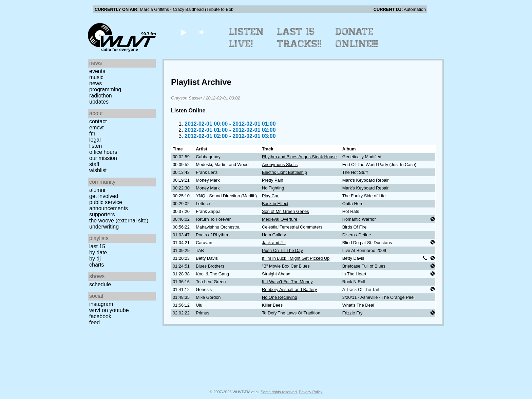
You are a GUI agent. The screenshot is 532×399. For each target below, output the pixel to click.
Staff (94, 164)
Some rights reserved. (279, 392)
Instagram (101, 304)
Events (97, 71)
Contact (98, 121)
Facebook (100, 316)
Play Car (270, 196)
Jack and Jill (274, 243)
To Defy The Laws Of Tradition (291, 313)
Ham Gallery (274, 235)
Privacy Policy (311, 392)
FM (92, 134)
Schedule (100, 284)
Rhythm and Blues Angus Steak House (299, 157)
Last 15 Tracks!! (299, 38)
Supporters (102, 214)
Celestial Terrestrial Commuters (292, 227)
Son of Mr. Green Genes (286, 211)
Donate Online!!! (357, 38)
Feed (94, 322)
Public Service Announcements (109, 205)
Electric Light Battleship (284, 172)
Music (96, 77)
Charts (97, 265)
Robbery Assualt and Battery (289, 289)
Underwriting (104, 227)
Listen (96, 146)
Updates (99, 102)
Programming (105, 89)
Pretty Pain (273, 180)
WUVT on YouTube (109, 310)
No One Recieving (280, 297)
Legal (95, 140)
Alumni (97, 190)
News (96, 83)
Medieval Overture (280, 219)
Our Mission (103, 158)
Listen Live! (246, 38)
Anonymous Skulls (280, 165)
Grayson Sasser (187, 98)
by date (98, 252)
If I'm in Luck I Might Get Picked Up (296, 258)
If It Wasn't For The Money (287, 282)
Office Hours (103, 152)
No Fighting (273, 188)
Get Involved (104, 196)
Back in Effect (275, 204)
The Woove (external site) (119, 221)
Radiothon (101, 96)
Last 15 (97, 246)
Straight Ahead (276, 274)
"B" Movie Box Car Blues (286, 266)
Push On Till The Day (282, 250)
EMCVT (97, 128)
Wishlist (98, 170)
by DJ (95, 259)
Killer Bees (272, 305)
